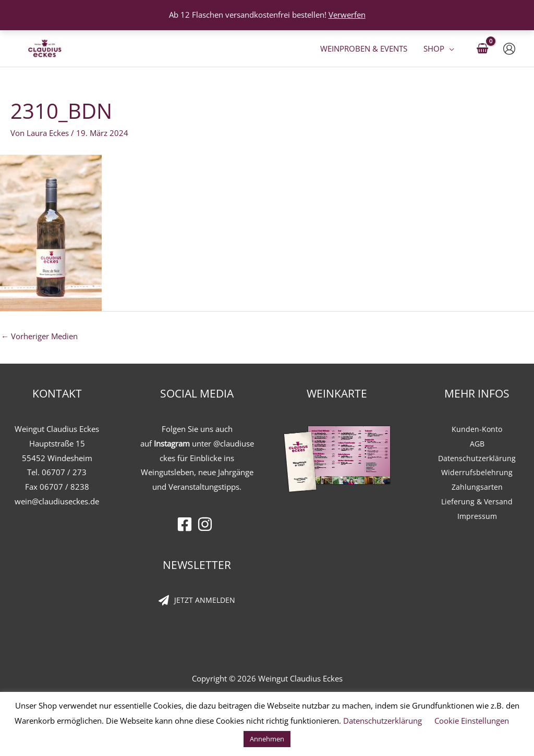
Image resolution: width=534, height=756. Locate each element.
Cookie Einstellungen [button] (472, 721)
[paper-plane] (197, 601)
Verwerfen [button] (347, 15)
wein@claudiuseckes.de (57, 501)
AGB (477, 443)
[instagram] (207, 524)
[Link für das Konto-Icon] (509, 49)
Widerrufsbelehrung (477, 472)
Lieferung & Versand (477, 501)
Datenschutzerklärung (477, 458)
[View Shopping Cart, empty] (482, 49)
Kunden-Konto (477, 429)
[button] (449, 48)
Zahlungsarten (477, 487)
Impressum (477, 516)
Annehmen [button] (267, 739)
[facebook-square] (187, 524)
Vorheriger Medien (39, 336)
